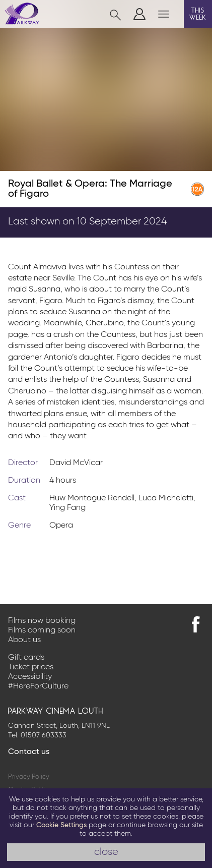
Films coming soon (42, 630)
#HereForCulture (38, 686)
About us (24, 640)
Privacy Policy (29, 777)
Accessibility (30, 677)
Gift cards (26, 658)
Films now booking (42, 621)
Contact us (29, 752)
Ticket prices (31, 667)
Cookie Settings (61, 825)
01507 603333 (44, 735)
